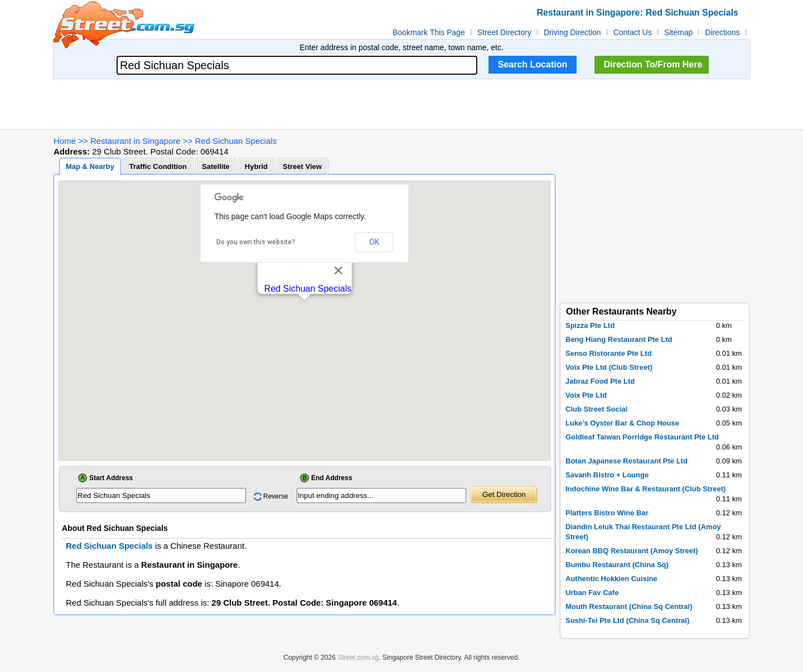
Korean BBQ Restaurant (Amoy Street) (632, 551)
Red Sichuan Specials (236, 141)
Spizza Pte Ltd (590, 325)
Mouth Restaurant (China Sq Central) (629, 606)
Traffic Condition (158, 166)
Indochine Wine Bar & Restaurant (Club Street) (645, 489)
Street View (302, 166)
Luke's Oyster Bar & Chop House (622, 423)
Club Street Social (596, 409)
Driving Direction (572, 32)
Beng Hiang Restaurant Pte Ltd (619, 339)
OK (374, 242)
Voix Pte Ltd (586, 395)
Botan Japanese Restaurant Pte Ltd (627, 461)
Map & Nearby (90, 166)
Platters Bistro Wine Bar (607, 513)
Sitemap (678, 32)
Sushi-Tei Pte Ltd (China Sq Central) (627, 620)
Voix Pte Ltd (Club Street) (609, 367)
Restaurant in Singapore (136, 141)
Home (65, 141)
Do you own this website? (256, 242)
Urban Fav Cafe (592, 593)
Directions (722, 32)
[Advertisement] (401, 104)
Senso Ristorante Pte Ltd (609, 353)
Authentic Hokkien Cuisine (611, 579)
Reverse (276, 496)
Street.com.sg (358, 658)
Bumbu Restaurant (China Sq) (617, 565)
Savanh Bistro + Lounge (607, 475)
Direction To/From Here (653, 64)
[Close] (338, 270)
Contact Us (633, 32)
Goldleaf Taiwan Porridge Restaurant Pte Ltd (642, 437)
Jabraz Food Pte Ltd (600, 381)
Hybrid (256, 166)
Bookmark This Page (429, 32)
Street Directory (504, 32)
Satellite (216, 166)
